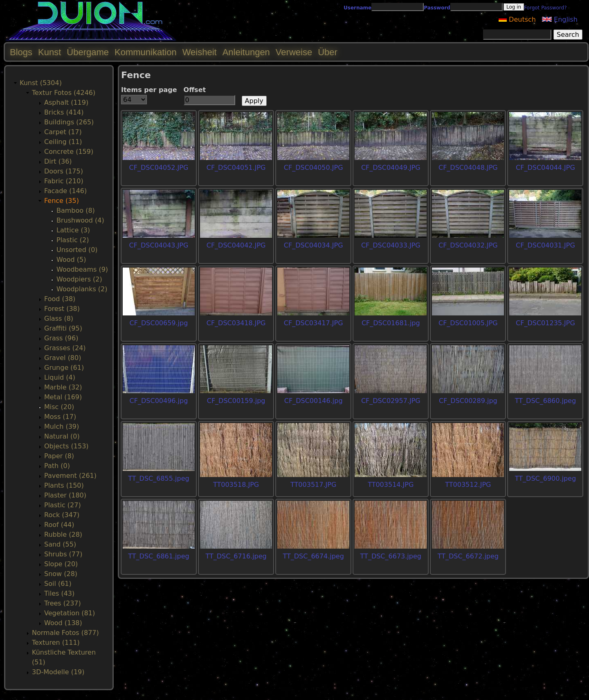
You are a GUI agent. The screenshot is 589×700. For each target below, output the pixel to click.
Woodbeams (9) (82, 269)
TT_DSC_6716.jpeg (236, 556)
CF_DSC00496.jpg (159, 401)
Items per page (149, 90)
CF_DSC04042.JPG (236, 245)
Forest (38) (62, 309)
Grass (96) (61, 338)
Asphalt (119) (66, 102)
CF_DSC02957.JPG (391, 401)
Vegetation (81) (70, 613)
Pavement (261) (70, 476)
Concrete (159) (69, 152)
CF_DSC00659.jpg (159, 323)
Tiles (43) (59, 593)
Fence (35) (62, 201)
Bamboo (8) (76, 210)
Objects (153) (66, 446)
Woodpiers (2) (79, 279)
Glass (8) (59, 318)
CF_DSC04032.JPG (468, 245)
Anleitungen (246, 52)
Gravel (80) (63, 358)
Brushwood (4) (80, 220)
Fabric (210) (64, 181)
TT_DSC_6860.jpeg (545, 401)
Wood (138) (63, 623)
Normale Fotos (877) (65, 633)
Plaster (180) (65, 495)
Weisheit (200, 52)
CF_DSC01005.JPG (468, 323)
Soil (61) (58, 584)
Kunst (49, 52)
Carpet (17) (63, 132)
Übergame (88, 52)
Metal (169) (63, 397)
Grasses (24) (65, 348)
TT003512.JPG (468, 485)
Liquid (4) (60, 377)
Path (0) (57, 466)
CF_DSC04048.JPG (468, 168)
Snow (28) (61, 574)
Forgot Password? (545, 8)
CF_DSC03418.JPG (236, 323)
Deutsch (517, 19)
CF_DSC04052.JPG (159, 168)
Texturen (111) (56, 643)
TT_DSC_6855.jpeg (158, 478)
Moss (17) (60, 417)
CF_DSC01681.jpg (391, 323)
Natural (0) (62, 436)
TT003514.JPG (391, 485)
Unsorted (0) (77, 250)
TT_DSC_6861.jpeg (158, 556)
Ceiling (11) (63, 142)
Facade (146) (65, 191)
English (560, 19)
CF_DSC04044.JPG (545, 168)
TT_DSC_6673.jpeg (391, 556)
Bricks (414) (64, 112)
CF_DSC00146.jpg (314, 401)
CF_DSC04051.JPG (236, 168)
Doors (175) (64, 171)
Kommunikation (146, 52)
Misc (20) (59, 407)
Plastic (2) (73, 240)
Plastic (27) (63, 505)
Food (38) (60, 299)
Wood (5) (71, 260)
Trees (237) (63, 603)
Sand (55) (60, 544)
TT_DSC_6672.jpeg (468, 556)
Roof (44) (59, 525)
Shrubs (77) (63, 554)
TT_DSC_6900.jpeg (545, 478)
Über (328, 52)
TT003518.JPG (236, 485)
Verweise (294, 52)
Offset (195, 90)
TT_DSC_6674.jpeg (314, 556)
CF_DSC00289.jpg (468, 401)
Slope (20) (61, 564)
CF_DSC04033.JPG (391, 245)
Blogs (21, 52)
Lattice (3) (73, 230)
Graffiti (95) (63, 328)
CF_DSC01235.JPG (545, 323)
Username (357, 8)
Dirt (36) (58, 161)
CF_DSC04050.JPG (314, 168)
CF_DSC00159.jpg (236, 401)
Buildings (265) (69, 122)
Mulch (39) (62, 427)
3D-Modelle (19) (58, 672)
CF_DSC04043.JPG (159, 245)
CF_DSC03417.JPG (314, 323)
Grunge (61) (64, 368)
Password (437, 8)
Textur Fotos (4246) (64, 93)
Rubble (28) (63, 535)
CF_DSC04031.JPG (545, 245)
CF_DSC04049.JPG (391, 168)
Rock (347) (62, 515)
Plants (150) (64, 485)
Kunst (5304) (41, 83)
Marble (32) (63, 387)
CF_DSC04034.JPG (314, 245)
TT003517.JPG (313, 485)
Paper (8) (59, 456)
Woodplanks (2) (82, 289)
